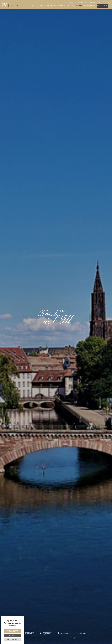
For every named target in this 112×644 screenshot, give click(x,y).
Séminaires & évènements (66, 6)
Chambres (40, 6)
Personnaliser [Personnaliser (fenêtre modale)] (12, 639)
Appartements (51, 6)
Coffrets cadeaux (81, 2)
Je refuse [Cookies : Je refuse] (12, 635)
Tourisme (79, 6)
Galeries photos (94, 2)
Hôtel (33, 6)
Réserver (82, 633)
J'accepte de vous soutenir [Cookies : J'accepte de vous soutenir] (12, 631)
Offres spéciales (103, 6)
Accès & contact (90, 6)
